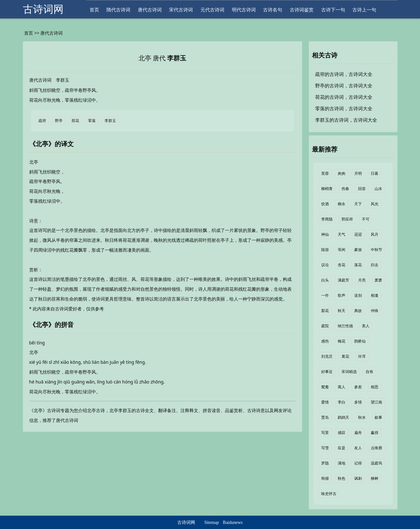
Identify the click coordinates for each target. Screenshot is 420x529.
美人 (366, 326)
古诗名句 (273, 10)
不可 (366, 219)
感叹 (342, 433)
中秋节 (376, 250)
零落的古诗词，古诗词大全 (344, 109)
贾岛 (325, 417)
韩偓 (325, 478)
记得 (358, 463)
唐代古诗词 (150, 10)
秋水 (362, 417)
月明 (358, 173)
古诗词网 (43, 9)
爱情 (325, 402)
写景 (325, 433)
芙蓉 (325, 173)
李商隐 (327, 219)
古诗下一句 (333, 10)
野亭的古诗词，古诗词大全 (344, 86)
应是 (342, 448)
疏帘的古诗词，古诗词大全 (344, 74)
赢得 (375, 433)
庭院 (325, 326)
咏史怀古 (329, 494)
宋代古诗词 (181, 10)
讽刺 (358, 478)
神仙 (325, 234)
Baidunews (233, 522)
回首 (362, 189)
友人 (358, 448)
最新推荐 (325, 149)
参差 (358, 387)
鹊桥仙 (360, 341)
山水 (378, 189)
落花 (358, 265)
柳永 (342, 204)
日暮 (375, 173)
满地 (342, 463)
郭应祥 (347, 219)
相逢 (375, 295)
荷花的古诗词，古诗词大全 (344, 97)
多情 (358, 402)
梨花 (325, 311)
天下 (358, 204)
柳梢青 (327, 189)
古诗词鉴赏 (302, 10)
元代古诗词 (212, 10)
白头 (325, 280)
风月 (375, 234)
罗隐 (325, 463)
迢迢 (358, 234)
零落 (92, 121)
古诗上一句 (364, 10)
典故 (358, 311)
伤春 (345, 189)
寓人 (342, 387)
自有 (369, 372)
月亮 (362, 280)
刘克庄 (327, 356)
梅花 (342, 341)
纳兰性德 (345, 326)
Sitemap (212, 522)
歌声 (342, 295)
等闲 (342, 250)
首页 (94, 10)
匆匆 (342, 173)
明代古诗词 (244, 10)
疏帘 (42, 121)
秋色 (342, 478)
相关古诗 (325, 55)
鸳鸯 (325, 387)
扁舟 (358, 433)
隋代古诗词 (118, 10)
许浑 (362, 356)
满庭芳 (343, 280)
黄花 (345, 356)
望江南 (376, 402)
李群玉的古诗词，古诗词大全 (346, 120)
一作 (325, 295)
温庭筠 (376, 463)
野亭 (59, 121)
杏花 (342, 265)
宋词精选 (349, 372)
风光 (375, 204)
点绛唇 (376, 448)
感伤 (325, 341)
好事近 (327, 372)
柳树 (375, 478)
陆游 (325, 250)
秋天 (342, 311)
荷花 (75, 121)
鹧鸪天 (343, 417)
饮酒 (325, 204)
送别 (358, 295)
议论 (325, 265)
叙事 (378, 417)
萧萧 (378, 280)
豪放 (358, 250)
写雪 (325, 448)
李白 (342, 402)
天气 (342, 234)
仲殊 (375, 311)
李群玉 (177, 58)
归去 (375, 265)
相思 (375, 387)
